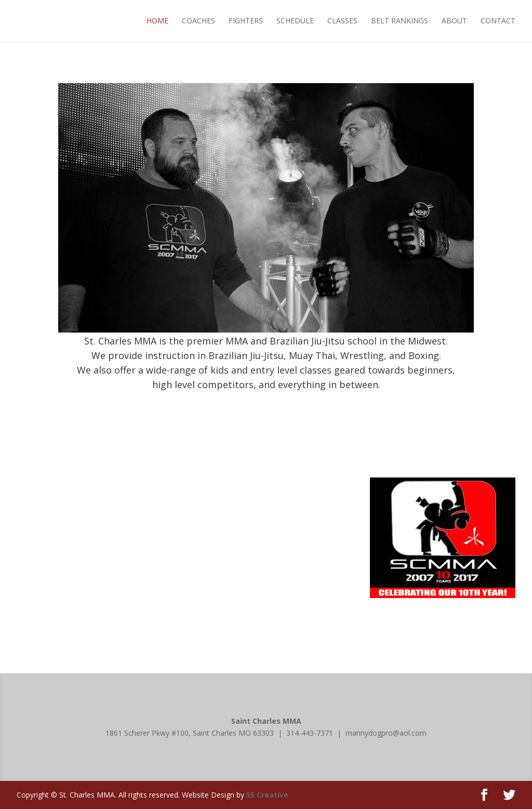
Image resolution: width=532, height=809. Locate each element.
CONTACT (498, 21)
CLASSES (342, 21)
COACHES (198, 21)
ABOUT (454, 21)
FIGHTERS (246, 21)
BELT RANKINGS (400, 21)
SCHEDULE (295, 21)
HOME (157, 21)
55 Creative (267, 795)
